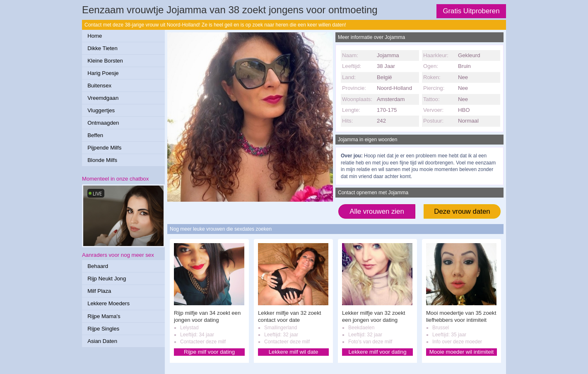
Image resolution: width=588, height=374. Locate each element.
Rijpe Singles (103, 329)
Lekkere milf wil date (293, 352)
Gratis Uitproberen (471, 11)
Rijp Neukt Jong (107, 279)
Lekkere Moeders (108, 303)
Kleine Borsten (105, 61)
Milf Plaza (99, 291)
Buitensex (99, 86)
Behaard (98, 266)
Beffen (95, 135)
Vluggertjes (101, 110)
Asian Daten (102, 341)
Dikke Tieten (102, 48)
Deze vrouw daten (462, 211)
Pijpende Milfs (104, 148)
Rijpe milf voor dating (209, 352)
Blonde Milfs (102, 160)
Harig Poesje (103, 73)
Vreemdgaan (103, 98)
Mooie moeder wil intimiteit (461, 352)
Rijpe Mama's (104, 316)
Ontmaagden (103, 123)
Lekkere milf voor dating (377, 352)
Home (95, 36)
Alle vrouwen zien (377, 211)
